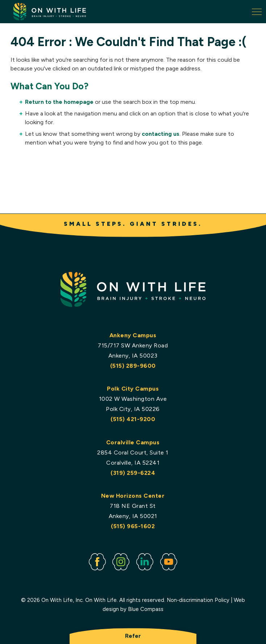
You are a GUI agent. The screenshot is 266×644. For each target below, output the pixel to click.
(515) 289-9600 (133, 366)
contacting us (161, 134)
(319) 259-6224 (133, 473)
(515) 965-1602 (133, 527)
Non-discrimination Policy (198, 600)
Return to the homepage (59, 102)
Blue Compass (146, 610)
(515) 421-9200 (133, 419)
